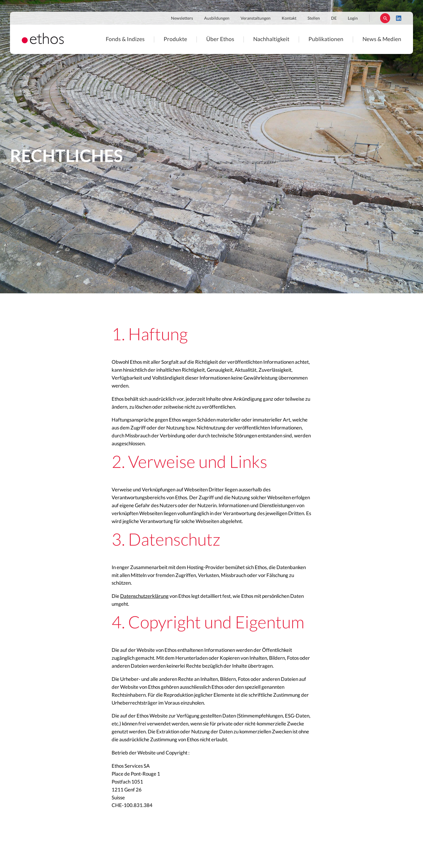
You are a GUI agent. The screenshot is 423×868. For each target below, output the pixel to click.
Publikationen (326, 39)
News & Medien (382, 39)
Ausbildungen (217, 18)
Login (353, 18)
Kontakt (289, 18)
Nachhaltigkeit (271, 39)
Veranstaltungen (256, 18)
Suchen (385, 18)
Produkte (175, 39)
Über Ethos (220, 39)
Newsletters (182, 18)
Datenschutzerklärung (144, 596)
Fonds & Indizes (125, 39)
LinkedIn (399, 18)
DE (334, 18)
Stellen (314, 18)
